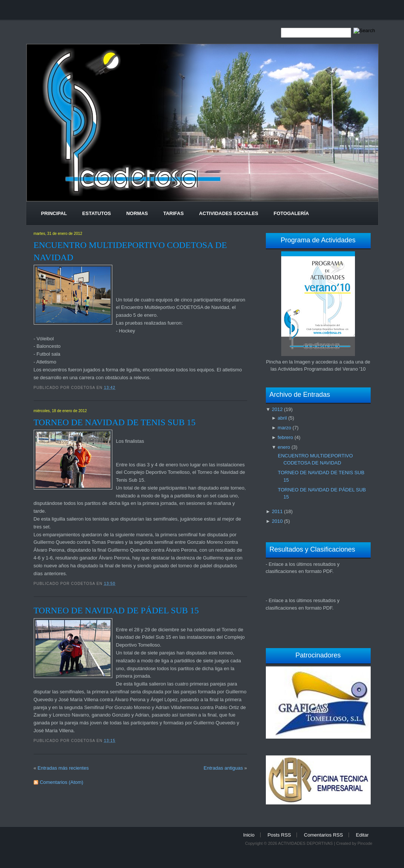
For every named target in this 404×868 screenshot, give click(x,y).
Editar (362, 835)
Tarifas (174, 213)
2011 (277, 511)
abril (283, 418)
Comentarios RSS (323, 835)
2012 (277, 409)
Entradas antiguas (223, 768)
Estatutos (97, 213)
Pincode (365, 843)
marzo (285, 428)
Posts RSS (279, 835)
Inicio (249, 835)
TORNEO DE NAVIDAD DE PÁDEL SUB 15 (116, 610)
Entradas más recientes (63, 768)
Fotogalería (291, 213)
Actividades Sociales (229, 213)
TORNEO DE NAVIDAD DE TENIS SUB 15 (115, 422)
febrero (285, 437)
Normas (137, 213)
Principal (54, 213)
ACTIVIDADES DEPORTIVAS (306, 843)
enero (284, 447)
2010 (277, 521)
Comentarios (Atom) (61, 782)
